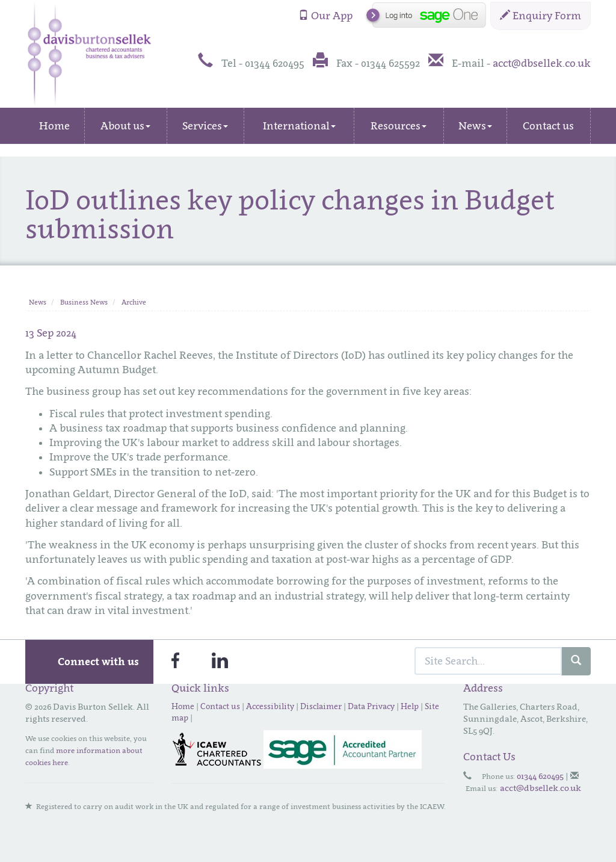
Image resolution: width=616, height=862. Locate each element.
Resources (399, 126)
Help (410, 706)
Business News (84, 302)
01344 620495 (540, 776)
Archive (134, 302)
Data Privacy (371, 706)
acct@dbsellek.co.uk (542, 63)
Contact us (548, 126)
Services (205, 126)
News (475, 126)
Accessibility (270, 706)
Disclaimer (321, 706)
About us (125, 126)
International (299, 126)
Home (54, 126)
